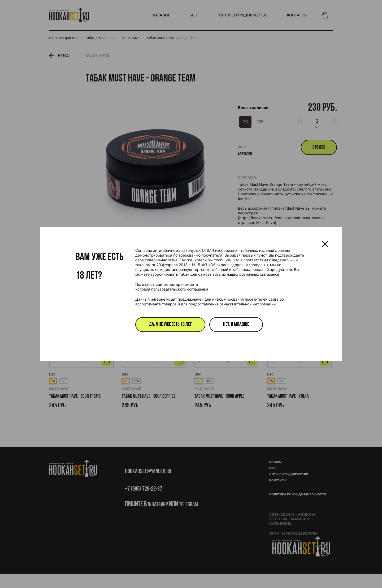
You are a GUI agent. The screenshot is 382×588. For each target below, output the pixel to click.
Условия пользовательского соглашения (172, 289)
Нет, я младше (236, 325)
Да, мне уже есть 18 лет (170, 325)
